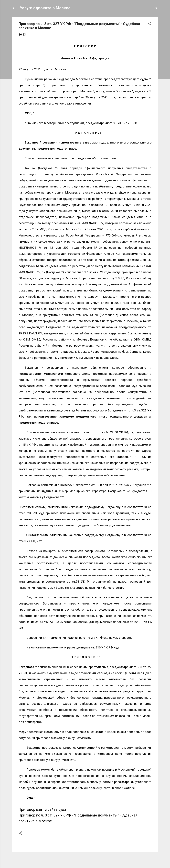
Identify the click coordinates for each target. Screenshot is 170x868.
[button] (149, 24)
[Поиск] (156, 9)
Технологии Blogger (85, 859)
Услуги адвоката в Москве (45, 8)
